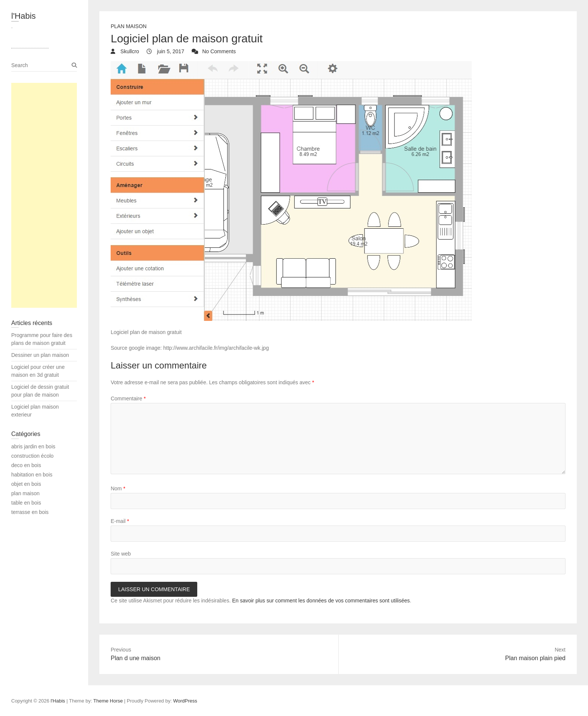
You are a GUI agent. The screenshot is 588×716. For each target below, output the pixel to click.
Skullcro (129, 51)
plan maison (129, 26)
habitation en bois (32, 475)
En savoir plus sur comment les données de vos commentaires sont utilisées (321, 601)
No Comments (219, 51)
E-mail (120, 521)
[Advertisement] (44, 195)
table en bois (26, 503)
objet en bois (26, 484)
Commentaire (128, 398)
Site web (121, 554)
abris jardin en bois (33, 446)
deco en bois (26, 465)
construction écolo (32, 456)
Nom (118, 488)
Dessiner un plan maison (40, 355)
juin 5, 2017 (170, 51)
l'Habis (23, 16)
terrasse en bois (30, 512)
